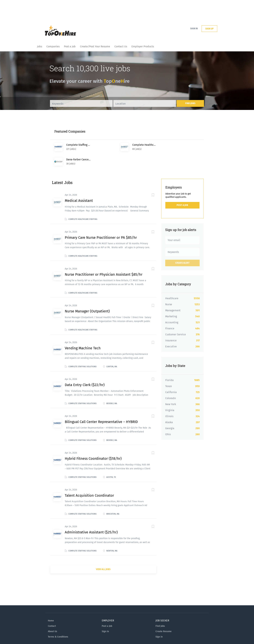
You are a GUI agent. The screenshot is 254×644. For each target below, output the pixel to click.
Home (51, 606)
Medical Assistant (79, 186)
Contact (52, 611)
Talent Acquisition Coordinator (89, 481)
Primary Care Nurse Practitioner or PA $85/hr (101, 223)
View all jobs (103, 555)
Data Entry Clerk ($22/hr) (85, 370)
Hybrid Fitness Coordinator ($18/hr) (93, 444)
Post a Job (182, 191)
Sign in (194, 29)
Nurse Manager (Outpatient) (87, 297)
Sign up (209, 29)
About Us (53, 617)
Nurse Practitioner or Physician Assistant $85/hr (104, 260)
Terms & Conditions (58, 622)
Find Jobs (190, 103)
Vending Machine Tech (83, 333)
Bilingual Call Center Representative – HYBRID (101, 407)
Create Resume (164, 617)
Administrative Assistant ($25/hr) (91, 518)
